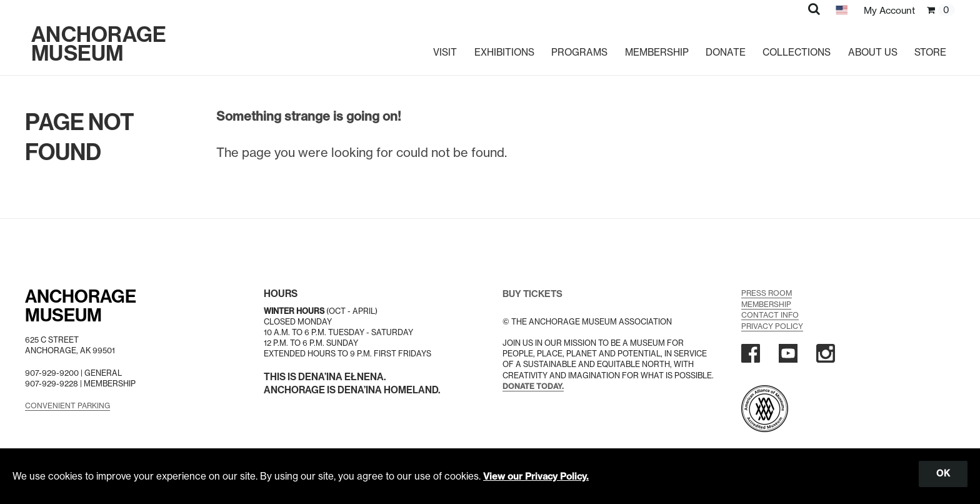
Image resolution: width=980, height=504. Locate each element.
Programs (574, 47)
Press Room (767, 293)
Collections (796, 47)
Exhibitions (497, 47)
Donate (722, 47)
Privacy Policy (773, 325)
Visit (437, 47)
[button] (812, 9)
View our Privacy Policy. (537, 476)
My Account (888, 10)
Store (931, 47)
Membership (652, 47)
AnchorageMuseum (83, 306)
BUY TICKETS (534, 294)
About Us (873, 47)
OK (942, 473)
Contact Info (771, 314)
